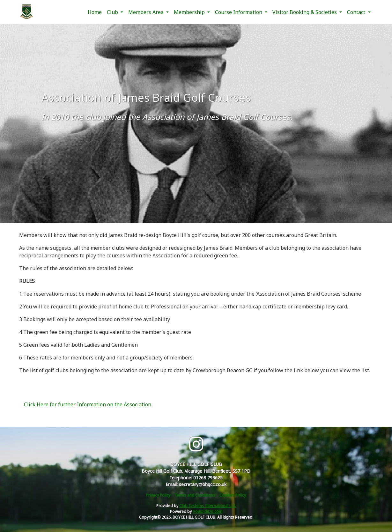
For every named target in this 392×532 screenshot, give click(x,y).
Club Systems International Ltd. (208, 506)
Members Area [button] (147, 12)
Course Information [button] (239, 12)
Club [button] (113, 12)
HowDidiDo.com (207, 511)
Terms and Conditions (195, 495)
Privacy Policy (158, 495)
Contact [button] (357, 12)
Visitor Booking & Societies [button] (305, 12)
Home (95, 12)
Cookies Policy (233, 495)
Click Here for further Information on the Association (88, 404)
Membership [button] (190, 12)
